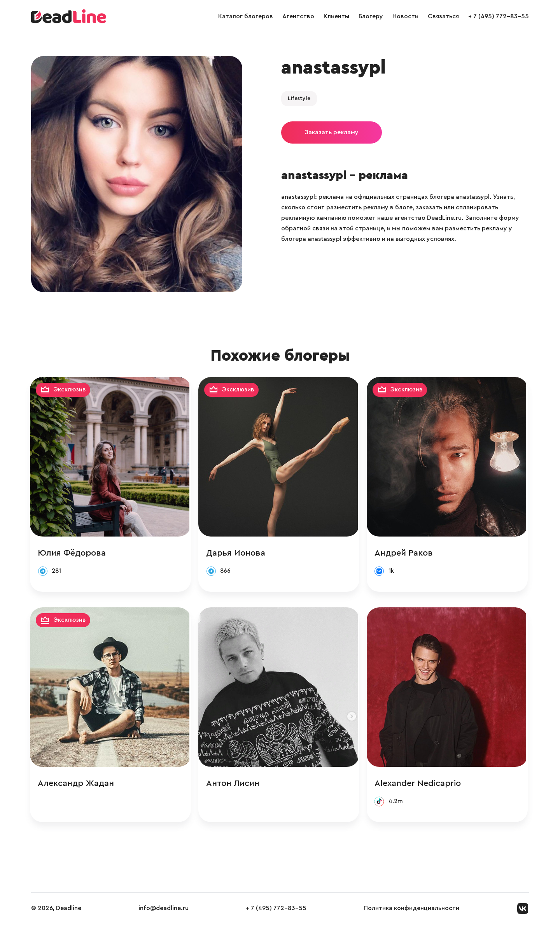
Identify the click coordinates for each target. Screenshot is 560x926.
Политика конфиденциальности (411, 910)
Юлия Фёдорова (73, 553)
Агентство (298, 16)
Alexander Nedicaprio (420, 784)
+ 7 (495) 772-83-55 (499, 16)
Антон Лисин (234, 784)
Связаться (443, 16)
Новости (405, 16)
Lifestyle (299, 98)
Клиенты (336, 16)
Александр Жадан (77, 784)
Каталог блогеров (246, 16)
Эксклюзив (71, 390)
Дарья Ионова (237, 553)
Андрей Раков (406, 553)
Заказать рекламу (332, 132)
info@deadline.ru (164, 910)
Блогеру (371, 16)
